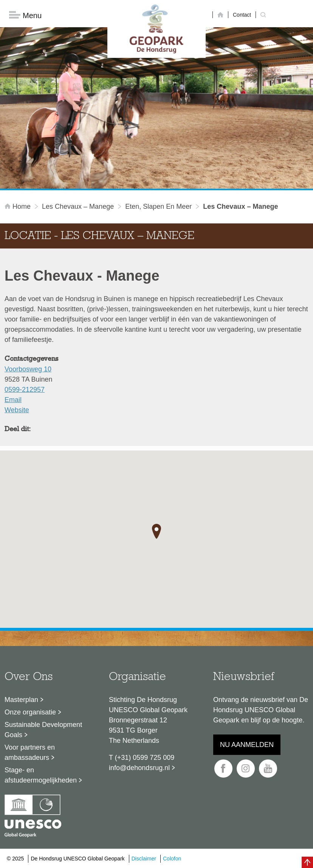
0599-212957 (25, 390)
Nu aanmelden (247, 745)
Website (17, 410)
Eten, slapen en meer (158, 207)
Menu (25, 15)
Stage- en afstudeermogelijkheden (41, 775)
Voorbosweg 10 (28, 369)
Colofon (172, 859)
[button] (156, 531)
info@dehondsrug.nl (139, 768)
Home (19, 207)
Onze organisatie (30, 712)
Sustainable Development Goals (43, 730)
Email (13, 400)
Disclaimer (144, 859)
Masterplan (21, 700)
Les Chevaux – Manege (78, 207)
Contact (242, 15)
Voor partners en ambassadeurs (30, 752)
